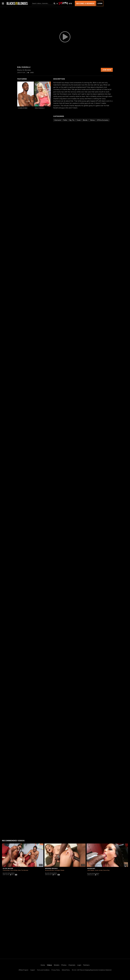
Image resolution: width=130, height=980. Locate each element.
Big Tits (72, 120)
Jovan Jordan (99, 870)
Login (100, 3)
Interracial (58, 120)
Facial (79, 120)
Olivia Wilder (8, 868)
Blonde (85, 120)
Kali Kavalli (40, 108)
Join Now (107, 70)
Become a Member (85, 3)
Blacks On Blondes (9, 873)
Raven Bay (91, 868)
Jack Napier (91, 870)
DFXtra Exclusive (103, 120)
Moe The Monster (23, 870)
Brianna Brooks (51, 868)
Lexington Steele (59, 870)
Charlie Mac (23, 108)
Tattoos (92, 120)
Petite (65, 120)
